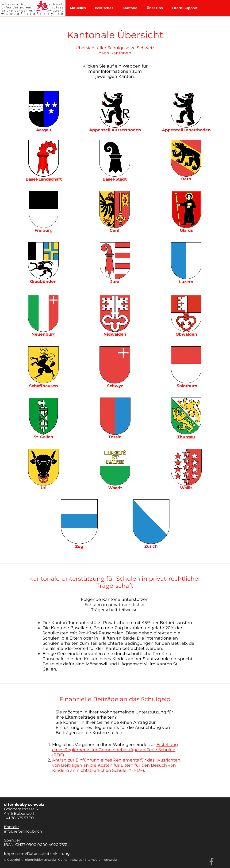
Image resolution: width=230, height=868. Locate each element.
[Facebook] (211, 862)
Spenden (13, 840)
